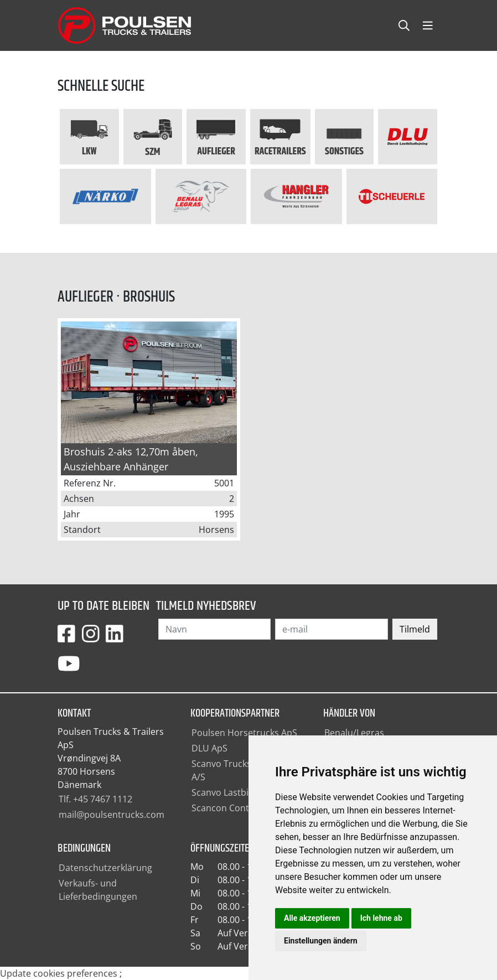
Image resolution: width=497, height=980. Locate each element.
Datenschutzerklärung (105, 868)
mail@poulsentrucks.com (112, 815)
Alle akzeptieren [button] (312, 918)
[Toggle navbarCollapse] (428, 26)
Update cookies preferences (59, 973)
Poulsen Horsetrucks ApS (244, 733)
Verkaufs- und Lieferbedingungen (98, 890)
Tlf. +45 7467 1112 (95, 799)
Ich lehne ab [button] (381, 918)
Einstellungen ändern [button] (321, 941)
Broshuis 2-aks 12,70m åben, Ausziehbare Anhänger (131, 459)
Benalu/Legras (354, 733)
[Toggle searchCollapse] (404, 26)
